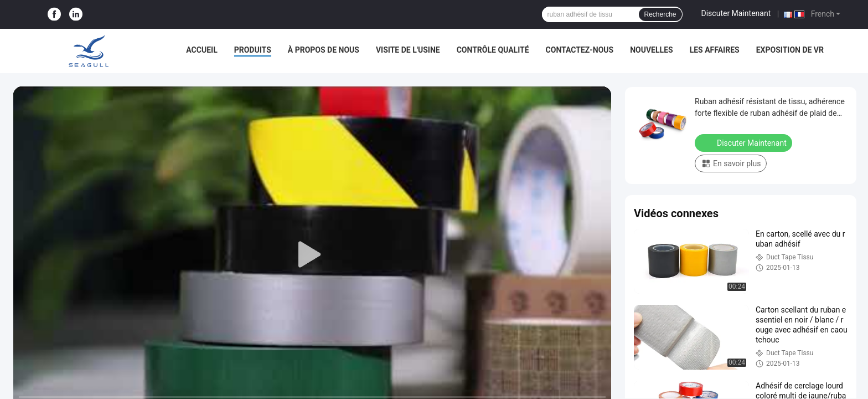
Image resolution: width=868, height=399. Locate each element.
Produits (253, 50)
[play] (312, 255)
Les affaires (715, 50)
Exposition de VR (790, 50)
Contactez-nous (580, 50)
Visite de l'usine (408, 50)
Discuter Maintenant (736, 13)
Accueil (201, 50)
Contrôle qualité (493, 50)
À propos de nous (324, 50)
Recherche (660, 14)
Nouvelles (651, 50)
